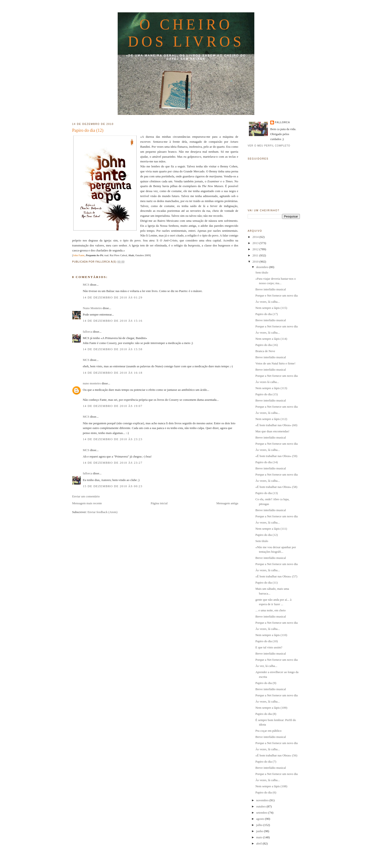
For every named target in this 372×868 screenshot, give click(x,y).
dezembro (263, 267)
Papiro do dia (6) (266, 792)
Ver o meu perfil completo (269, 146)
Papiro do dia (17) (266, 314)
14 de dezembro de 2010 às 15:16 (113, 321)
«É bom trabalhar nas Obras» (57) (276, 576)
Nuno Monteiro (92, 308)
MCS (86, 285)
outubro (261, 806)
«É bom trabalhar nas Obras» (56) (276, 755)
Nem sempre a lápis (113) (271, 388)
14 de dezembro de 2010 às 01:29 (113, 297)
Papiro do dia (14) (266, 462)
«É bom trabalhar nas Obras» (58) (276, 487)
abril (259, 843)
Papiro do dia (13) (266, 493)
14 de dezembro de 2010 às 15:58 (113, 349)
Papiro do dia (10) (266, 641)
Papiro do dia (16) (266, 345)
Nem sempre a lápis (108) (271, 786)
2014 (256, 237)
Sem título (262, 272)
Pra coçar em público (268, 731)
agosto (261, 819)
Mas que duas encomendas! (272, 431)
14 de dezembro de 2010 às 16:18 (113, 373)
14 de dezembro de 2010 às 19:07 (113, 406)
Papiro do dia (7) (266, 762)
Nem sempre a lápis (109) (271, 708)
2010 (256, 262)
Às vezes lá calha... (267, 382)
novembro (263, 800)
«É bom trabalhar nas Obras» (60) (276, 425)
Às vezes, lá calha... (267, 302)
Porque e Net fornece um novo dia (276, 295)
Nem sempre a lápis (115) (271, 308)
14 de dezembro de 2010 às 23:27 (113, 463)
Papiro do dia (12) (88, 130)
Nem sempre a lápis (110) (271, 635)
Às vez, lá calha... (266, 666)
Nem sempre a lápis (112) (271, 419)
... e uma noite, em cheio (270, 610)
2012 (256, 249)
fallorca (88, 332)
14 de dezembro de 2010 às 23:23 (113, 439)
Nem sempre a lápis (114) (271, 339)
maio (260, 837)
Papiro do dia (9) (266, 683)
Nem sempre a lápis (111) (271, 529)
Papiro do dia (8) (266, 714)
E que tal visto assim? (269, 647)
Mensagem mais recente (87, 503)
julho (260, 825)
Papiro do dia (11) (266, 583)
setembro (262, 813)
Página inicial (159, 503)
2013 (256, 243)
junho (260, 831)
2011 (256, 255)
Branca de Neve (265, 351)
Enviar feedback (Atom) (102, 512)
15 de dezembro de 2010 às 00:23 (113, 486)
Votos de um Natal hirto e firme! (275, 363)
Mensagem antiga (227, 503)
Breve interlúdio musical (271, 289)
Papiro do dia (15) (266, 394)
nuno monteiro (92, 383)
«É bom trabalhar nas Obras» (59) (276, 456)
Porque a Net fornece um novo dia (276, 326)
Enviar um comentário (86, 496)
